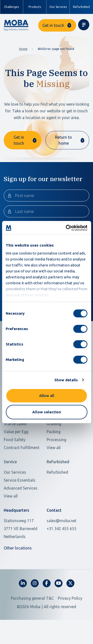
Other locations (18, 569)
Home (23, 49)
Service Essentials (20, 501)
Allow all (47, 396)
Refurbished (81, 7)
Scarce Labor (15, 444)
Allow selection (47, 412)
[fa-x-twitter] (70, 604)
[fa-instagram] (35, 604)
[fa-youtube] (59, 604)
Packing (54, 452)
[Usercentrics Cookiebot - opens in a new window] (66, 228)
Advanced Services (21, 509)
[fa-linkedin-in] (23, 604)
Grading (54, 444)
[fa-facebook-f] (47, 604)
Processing (56, 460)
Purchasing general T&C (32, 619)
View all (54, 468)
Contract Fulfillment (22, 468)
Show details (66, 380)
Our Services (58, 7)
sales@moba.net (62, 541)
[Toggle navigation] (84, 25)
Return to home (63, 140)
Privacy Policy (70, 619)
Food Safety (15, 460)
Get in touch (53, 25)
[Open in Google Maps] (22, 549)
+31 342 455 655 (62, 549)
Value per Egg (16, 452)
